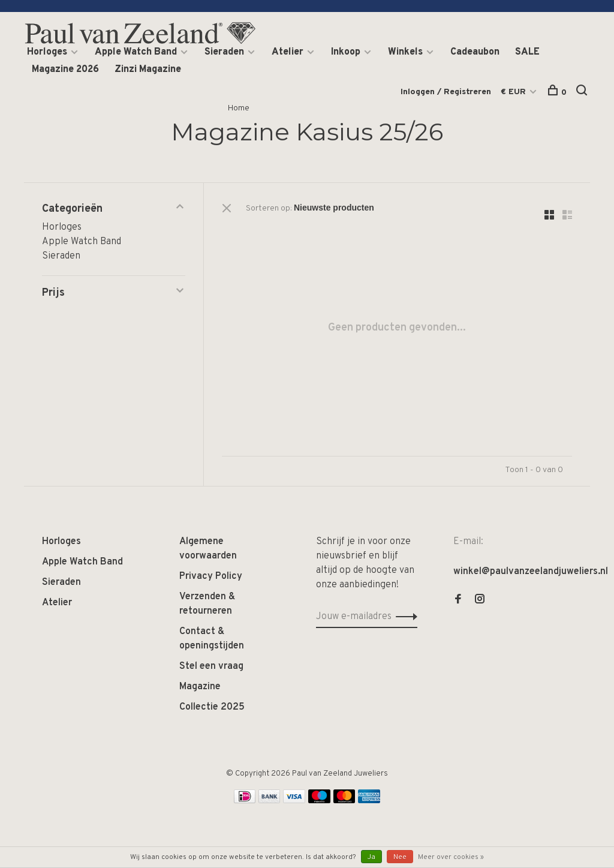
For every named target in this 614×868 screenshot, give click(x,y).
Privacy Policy (211, 576)
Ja (371, 857)
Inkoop (346, 52)
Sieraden (224, 52)
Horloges (47, 52)
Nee (400, 857)
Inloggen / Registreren (446, 92)
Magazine (200, 687)
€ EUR (514, 92)
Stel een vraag (211, 666)
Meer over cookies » (451, 857)
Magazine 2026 (65, 70)
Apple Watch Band (136, 52)
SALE (527, 52)
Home (239, 108)
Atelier (288, 52)
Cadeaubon (475, 52)
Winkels (405, 52)
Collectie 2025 (212, 707)
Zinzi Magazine (148, 70)
